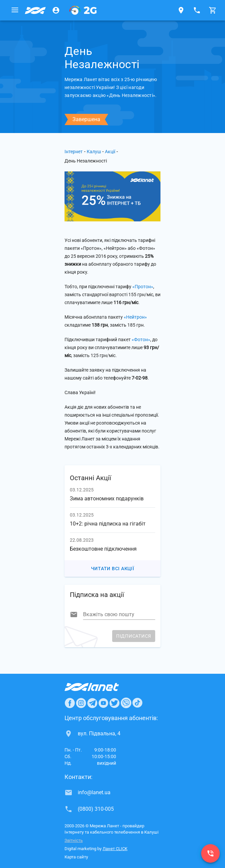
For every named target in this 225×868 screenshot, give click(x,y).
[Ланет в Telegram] (92, 703)
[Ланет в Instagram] (81, 703)
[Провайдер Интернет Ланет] (99, 687)
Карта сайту (76, 857)
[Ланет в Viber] (126, 703)
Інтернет (74, 152)
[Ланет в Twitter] (114, 703)
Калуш (94, 152)
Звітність (74, 840)
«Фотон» (141, 340)
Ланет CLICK (115, 849)
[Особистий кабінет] (56, 10)
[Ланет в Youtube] (103, 703)
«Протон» (143, 287)
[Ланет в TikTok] (137, 703)
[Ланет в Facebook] (70, 703)
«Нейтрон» (135, 317)
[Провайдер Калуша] (35, 10)
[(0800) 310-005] (210, 853)
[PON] (83, 10)
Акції (110, 152)
